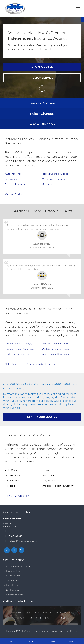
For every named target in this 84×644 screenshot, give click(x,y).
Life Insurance (13, 590)
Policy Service (42, 78)
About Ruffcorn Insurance (18, 566)
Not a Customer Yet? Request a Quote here (30, 364)
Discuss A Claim (42, 103)
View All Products (16, 194)
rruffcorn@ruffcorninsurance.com (23, 541)
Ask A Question (42, 124)
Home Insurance (14, 585)
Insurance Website (50, 631)
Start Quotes (42, 67)
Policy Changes (42, 114)
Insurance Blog (13, 571)
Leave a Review (14, 576)
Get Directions (15, 531)
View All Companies (17, 496)
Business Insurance (15, 595)
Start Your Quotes (42, 417)
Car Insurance (13, 581)
